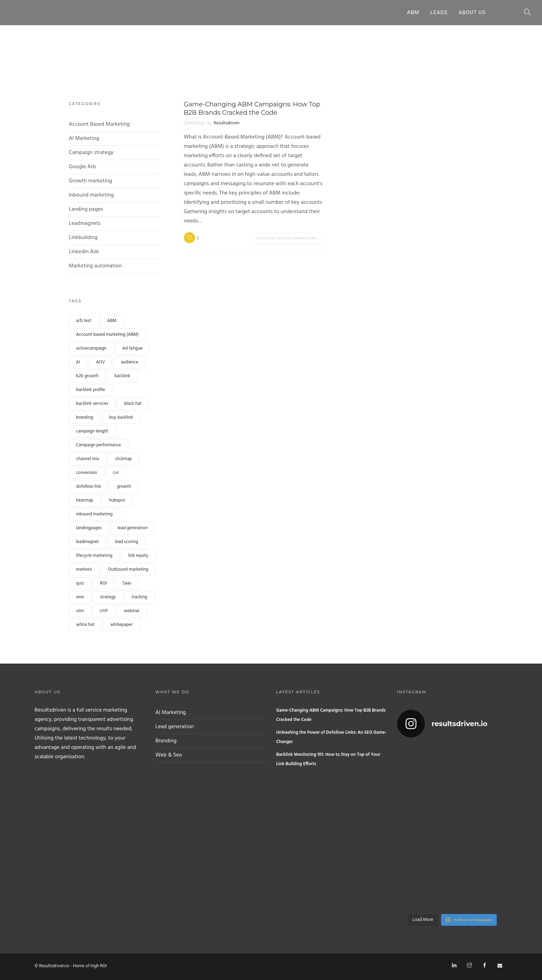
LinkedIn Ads (84, 252)
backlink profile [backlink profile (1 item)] (91, 390)
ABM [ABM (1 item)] (112, 321)
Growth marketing (90, 181)
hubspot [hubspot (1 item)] (117, 500)
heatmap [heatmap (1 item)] (85, 500)
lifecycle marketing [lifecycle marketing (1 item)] (94, 556)
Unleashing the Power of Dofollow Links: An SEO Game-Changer (331, 737)
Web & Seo (169, 755)
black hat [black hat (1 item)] (133, 404)
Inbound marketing (91, 195)
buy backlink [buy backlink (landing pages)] (121, 417)
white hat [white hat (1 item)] (85, 625)
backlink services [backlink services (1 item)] (92, 404)
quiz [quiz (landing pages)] (80, 583)
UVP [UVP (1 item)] (104, 611)
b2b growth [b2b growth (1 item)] (87, 376)
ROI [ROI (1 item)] (103, 583)
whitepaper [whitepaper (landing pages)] (121, 625)
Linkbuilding (83, 238)
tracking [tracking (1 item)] (139, 597)
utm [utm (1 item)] (80, 611)
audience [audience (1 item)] (129, 362)
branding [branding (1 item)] (85, 417)
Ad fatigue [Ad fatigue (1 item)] (132, 348)
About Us (472, 12)
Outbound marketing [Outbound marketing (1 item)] (128, 569)
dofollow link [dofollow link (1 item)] (88, 487)
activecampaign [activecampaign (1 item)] (91, 348)
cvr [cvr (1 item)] (116, 473)
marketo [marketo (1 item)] (84, 569)
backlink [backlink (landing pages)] (122, 376)
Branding (166, 741)
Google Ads (83, 167)
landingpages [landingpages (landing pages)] (89, 528)
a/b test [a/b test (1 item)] (84, 321)
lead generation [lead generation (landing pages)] (133, 528)
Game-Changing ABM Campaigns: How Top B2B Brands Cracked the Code (331, 715)
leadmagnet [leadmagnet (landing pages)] (87, 542)
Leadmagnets (85, 223)
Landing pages (86, 209)
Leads (439, 12)
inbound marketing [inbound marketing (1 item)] (94, 514)
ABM (413, 12)
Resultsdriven (226, 123)
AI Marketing (84, 139)
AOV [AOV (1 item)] (101, 362)
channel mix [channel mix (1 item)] (87, 459)
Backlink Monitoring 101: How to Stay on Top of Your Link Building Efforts (328, 759)
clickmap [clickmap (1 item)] (123, 459)
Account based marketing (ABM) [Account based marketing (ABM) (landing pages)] (107, 335)
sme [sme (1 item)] (80, 597)
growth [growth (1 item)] (124, 487)
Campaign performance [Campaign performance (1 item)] (99, 445)
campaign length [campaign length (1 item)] (92, 431)
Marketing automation (95, 266)
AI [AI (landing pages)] (78, 362)
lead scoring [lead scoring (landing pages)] (126, 542)
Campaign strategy (91, 153)
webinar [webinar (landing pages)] (132, 611)
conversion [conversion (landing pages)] (87, 473)
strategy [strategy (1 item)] (108, 597)
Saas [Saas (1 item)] (127, 583)
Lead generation (175, 727)
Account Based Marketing (99, 124)
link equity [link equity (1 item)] (138, 556)
